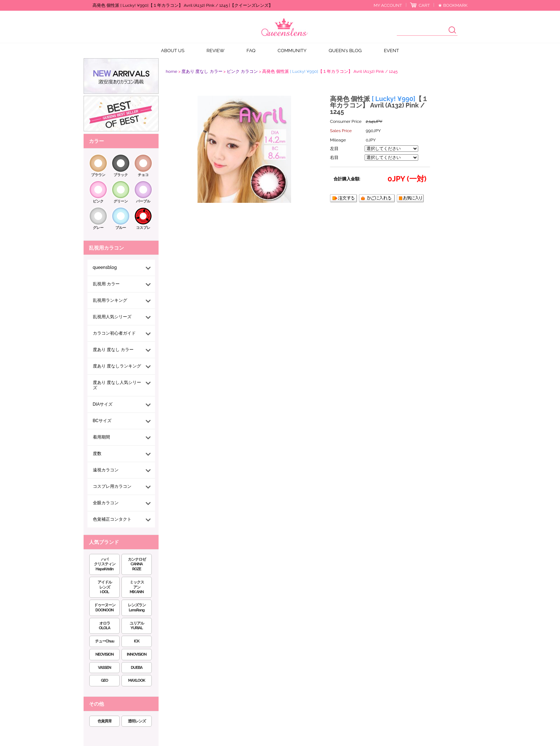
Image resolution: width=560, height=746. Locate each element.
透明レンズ (137, 721)
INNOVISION (137, 654)
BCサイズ (102, 421)
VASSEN (104, 668)
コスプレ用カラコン (112, 486)
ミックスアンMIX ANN (137, 587)
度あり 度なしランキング (117, 366)
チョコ (143, 175)
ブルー (121, 228)
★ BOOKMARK (453, 5)
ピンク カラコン (242, 71)
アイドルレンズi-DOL (105, 587)
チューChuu (105, 641)
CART (424, 5)
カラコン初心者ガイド (114, 333)
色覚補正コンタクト (112, 519)
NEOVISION (104, 654)
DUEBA (136, 668)
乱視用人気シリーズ (112, 317)
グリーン (121, 201)
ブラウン (98, 175)
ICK (137, 641)
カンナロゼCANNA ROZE (137, 564)
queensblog (105, 267)
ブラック (121, 175)
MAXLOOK (137, 680)
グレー (98, 228)
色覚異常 (105, 721)
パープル (143, 201)
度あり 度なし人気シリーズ (117, 385)
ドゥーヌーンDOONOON (105, 608)
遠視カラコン (106, 470)
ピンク (98, 201)
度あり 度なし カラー (113, 350)
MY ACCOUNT (388, 5)
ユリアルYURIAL (137, 626)
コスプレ (143, 228)
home (171, 71)
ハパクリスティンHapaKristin (105, 564)
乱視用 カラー (106, 284)
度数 (97, 454)
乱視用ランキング (110, 300)
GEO (105, 680)
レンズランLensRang (137, 608)
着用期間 (101, 437)
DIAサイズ (103, 404)
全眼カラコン (106, 503)
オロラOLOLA (105, 626)
